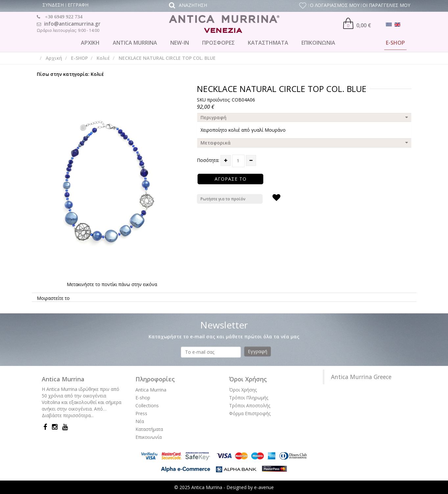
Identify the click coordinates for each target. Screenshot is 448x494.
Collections (147, 405)
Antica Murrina (151, 390)
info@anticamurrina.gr (72, 24)
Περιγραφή (213, 117)
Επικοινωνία (149, 437)
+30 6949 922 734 (64, 17)
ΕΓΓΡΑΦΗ (78, 5)
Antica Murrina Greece (361, 377)
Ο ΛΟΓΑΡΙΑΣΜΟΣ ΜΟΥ (335, 5)
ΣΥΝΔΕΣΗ (53, 5)
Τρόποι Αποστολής (250, 405)
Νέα (140, 421)
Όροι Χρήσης (243, 390)
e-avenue (264, 487)
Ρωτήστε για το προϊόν (223, 199)
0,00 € (357, 23)
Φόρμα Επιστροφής (250, 413)
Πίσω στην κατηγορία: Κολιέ (70, 74)
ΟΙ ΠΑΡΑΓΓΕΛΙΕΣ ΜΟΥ (386, 5)
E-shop (143, 398)
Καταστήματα (149, 429)
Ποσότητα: (208, 160)
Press (141, 413)
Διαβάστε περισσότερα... (68, 415)
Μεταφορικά (216, 143)
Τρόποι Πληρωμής (249, 398)
